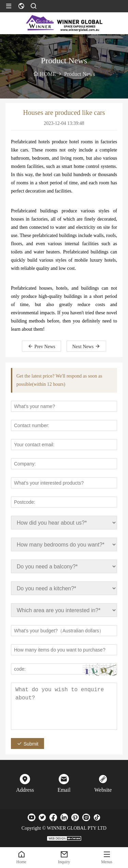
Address (25, 790)
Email (64, 790)
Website (103, 790)
